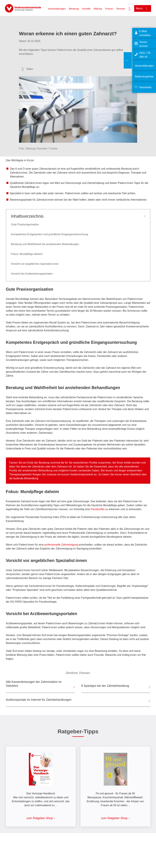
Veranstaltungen (57, 9)
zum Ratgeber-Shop (40, 818)
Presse (109, 9)
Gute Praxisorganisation (25, 224)
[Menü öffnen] (143, 8)
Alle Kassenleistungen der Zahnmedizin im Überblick (34, 684)
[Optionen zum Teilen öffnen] (28, 69)
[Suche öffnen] (130, 8)
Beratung (74, 9)
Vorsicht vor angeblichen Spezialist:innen (35, 264)
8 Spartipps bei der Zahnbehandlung (105, 686)
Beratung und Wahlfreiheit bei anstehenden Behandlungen (45, 244)
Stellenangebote (144, 77)
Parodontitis (98, 509)
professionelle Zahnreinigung (61, 545)
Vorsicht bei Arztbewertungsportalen (32, 274)
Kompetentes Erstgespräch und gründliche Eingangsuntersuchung (50, 234)
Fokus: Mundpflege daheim (27, 254)
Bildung (98, 9)
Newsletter (146, 87)
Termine (120, 9)
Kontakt (86, 9)
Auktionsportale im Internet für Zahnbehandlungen (39, 700)
